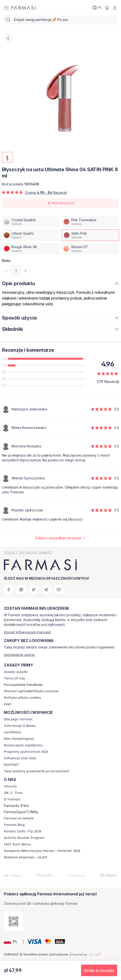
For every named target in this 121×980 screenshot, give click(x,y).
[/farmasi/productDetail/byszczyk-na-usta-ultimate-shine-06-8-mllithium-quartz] (31, 235)
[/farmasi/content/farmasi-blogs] (14, 825)
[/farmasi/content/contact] (12, 765)
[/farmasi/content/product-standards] (12, 732)
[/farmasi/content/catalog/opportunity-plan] (19, 739)
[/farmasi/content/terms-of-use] (14, 678)
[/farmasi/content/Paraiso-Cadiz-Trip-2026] (23, 831)
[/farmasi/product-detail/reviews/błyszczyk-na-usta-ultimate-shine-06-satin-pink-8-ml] (60, 538)
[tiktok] (34, 590)
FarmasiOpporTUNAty (21, 812)
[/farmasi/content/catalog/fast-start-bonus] (17, 844)
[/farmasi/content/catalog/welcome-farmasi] (36, 771)
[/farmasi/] (24, 8)
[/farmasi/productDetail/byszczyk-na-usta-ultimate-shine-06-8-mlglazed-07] (90, 249)
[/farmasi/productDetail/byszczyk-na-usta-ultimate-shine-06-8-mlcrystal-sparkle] (31, 222)
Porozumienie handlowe (23, 685)
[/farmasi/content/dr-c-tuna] (13, 793)
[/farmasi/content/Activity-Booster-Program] (24, 838)
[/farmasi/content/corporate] (19, 818)
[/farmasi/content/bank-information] (20, 726)
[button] (13, 942)
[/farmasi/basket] (107, 8)
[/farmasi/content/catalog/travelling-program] (26, 752)
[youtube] (59, 590)
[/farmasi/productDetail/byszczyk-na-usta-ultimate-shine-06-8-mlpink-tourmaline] (90, 222)
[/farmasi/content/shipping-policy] (16, 672)
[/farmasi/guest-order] (19, 655)
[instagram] (21, 590)
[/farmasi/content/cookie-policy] (22, 698)
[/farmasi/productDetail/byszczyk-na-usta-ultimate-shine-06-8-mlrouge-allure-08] (31, 249)
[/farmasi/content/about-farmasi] (18, 719)
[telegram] (46, 590)
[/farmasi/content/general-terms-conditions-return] (31, 691)
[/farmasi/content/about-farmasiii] (12, 799)
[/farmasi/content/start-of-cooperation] (23, 745)
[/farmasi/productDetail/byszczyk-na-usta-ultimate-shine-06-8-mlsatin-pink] (90, 235)
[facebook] (9, 590)
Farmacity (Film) (16, 806)
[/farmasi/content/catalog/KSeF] (8, 704)
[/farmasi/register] (27, 632)
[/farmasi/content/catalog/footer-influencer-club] (20, 758)
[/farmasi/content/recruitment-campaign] (42, 851)
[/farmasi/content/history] (10, 786)
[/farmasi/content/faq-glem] (26, 857)
